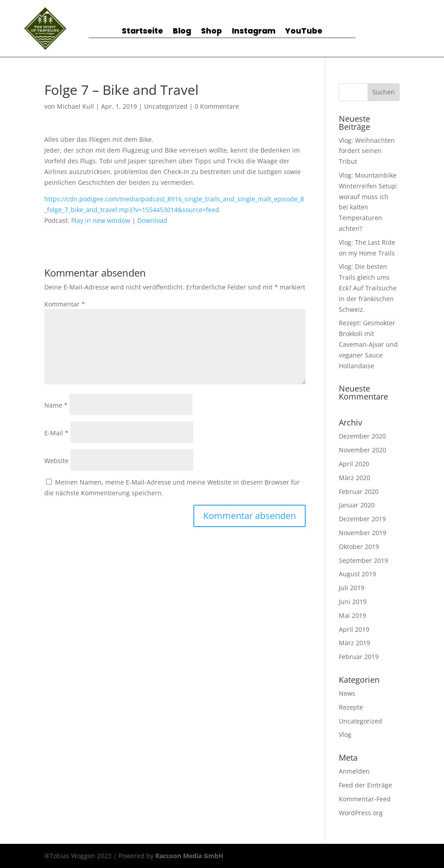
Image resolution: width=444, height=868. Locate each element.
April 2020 (354, 464)
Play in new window (101, 220)
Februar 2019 (359, 657)
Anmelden (354, 771)
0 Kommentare (217, 106)
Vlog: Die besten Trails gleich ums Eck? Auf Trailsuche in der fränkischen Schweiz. (368, 288)
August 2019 (357, 574)
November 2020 (363, 450)
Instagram (254, 32)
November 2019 (363, 533)
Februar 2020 (359, 491)
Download (152, 220)
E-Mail (56, 433)
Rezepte (351, 707)
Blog (182, 32)
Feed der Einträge (365, 785)
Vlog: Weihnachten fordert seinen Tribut (367, 151)
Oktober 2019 (359, 547)
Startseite (142, 32)
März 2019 (354, 643)
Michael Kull (75, 106)
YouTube (304, 32)
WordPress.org (361, 813)
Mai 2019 (352, 615)
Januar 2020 (357, 505)
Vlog (345, 734)
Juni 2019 (353, 602)
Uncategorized (166, 106)
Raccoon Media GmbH (189, 856)
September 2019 (363, 560)
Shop (211, 32)
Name (56, 405)
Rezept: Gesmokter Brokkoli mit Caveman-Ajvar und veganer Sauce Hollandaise (368, 344)
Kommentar (65, 304)
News (347, 693)
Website (56, 461)
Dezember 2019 (362, 519)
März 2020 (354, 478)
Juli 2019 (352, 588)
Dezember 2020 (362, 436)
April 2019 (354, 629)
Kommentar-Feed (365, 799)
